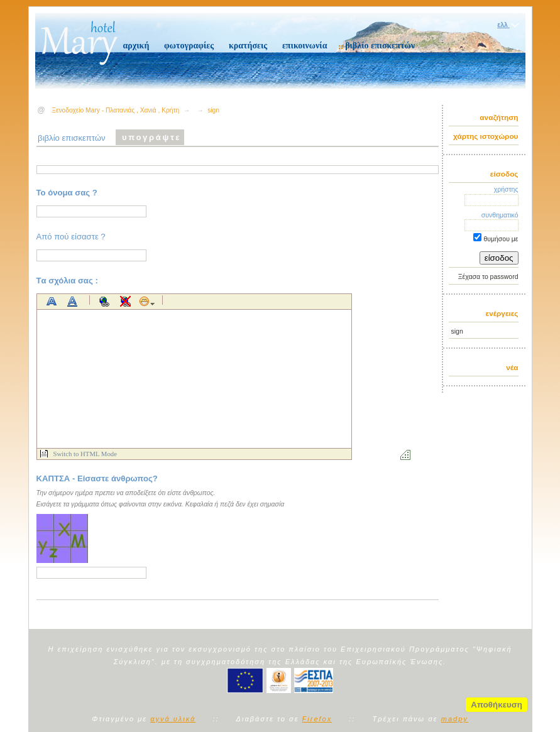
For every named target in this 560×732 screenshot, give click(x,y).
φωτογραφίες (189, 46)
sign (457, 331)
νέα (512, 368)
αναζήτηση (499, 117)
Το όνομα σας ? (67, 193)
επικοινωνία (305, 46)
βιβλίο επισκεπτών (380, 46)
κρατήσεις (248, 46)
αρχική (136, 46)
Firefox (317, 719)
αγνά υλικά (173, 719)
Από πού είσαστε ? (71, 237)
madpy (455, 719)
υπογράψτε (151, 137)
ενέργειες (502, 314)
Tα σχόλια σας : (67, 281)
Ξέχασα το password (488, 277)
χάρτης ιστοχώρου (486, 136)
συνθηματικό (500, 215)
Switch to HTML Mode (85, 454)
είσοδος (504, 174)
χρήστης (506, 189)
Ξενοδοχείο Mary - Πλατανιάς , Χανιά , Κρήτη (115, 110)
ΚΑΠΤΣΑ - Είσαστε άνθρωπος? (97, 478)
